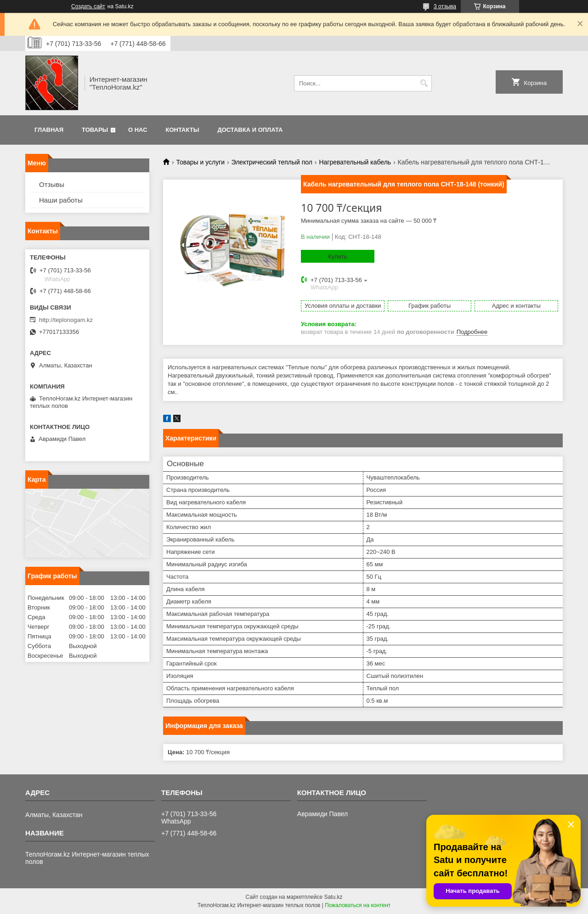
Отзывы (52, 184)
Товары (95, 130)
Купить (337, 257)
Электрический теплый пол (272, 162)
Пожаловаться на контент (358, 905)
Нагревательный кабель (355, 162)
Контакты (183, 130)
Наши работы (61, 200)
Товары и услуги (200, 162)
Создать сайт (88, 6)
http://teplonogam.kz (66, 320)
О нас (138, 130)
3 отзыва (445, 6)
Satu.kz (333, 897)
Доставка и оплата (250, 130)
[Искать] (424, 83)
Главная (49, 130)
